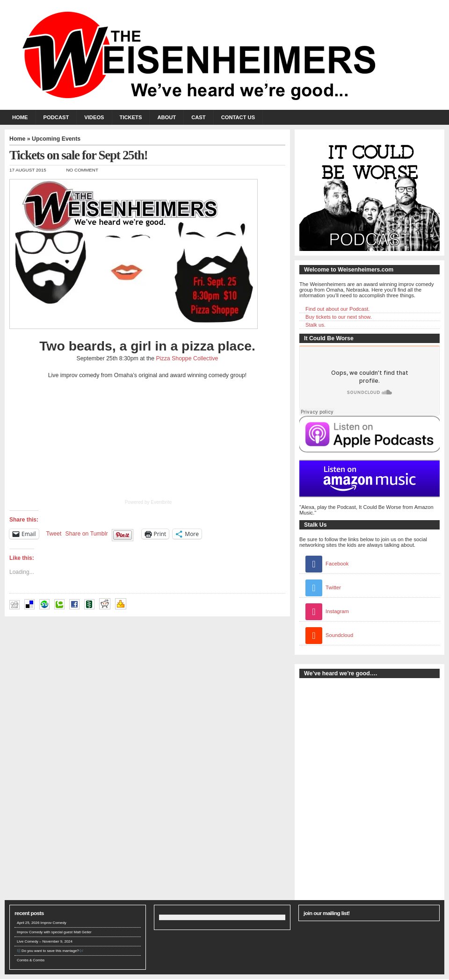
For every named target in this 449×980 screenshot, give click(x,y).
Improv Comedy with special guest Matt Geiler (54, 932)
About (167, 117)
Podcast (56, 117)
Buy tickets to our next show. (339, 317)
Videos (94, 117)
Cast (198, 117)
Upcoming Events (56, 139)
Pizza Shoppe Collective (187, 358)
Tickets (131, 117)
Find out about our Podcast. (337, 309)
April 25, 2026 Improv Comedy (42, 923)
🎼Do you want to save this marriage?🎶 (50, 951)
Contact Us (238, 117)
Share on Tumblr (86, 534)
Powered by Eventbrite (148, 502)
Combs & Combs (31, 960)
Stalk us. (315, 325)
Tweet (54, 534)
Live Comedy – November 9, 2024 (45, 941)
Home (20, 117)
